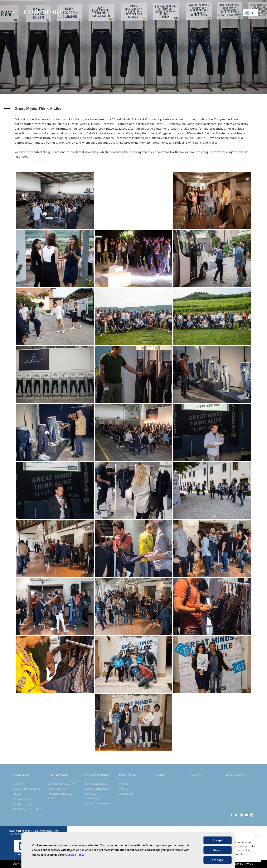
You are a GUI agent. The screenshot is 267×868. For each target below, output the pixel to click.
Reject (218, 850)
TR (250, 13)
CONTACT (196, 775)
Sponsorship (126, 794)
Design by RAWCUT (243, 864)
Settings (217, 860)
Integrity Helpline (22, 804)
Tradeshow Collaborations (91, 796)
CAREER (159, 775)
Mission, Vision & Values (26, 789)
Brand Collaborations (95, 784)
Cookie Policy (76, 855)
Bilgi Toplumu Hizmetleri (27, 809)
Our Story (18, 784)
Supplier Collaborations (97, 789)
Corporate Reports (23, 799)
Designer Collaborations (97, 803)
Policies (17, 794)
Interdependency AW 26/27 (60, 796)
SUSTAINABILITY (235, 775)
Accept (217, 840)
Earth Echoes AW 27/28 (62, 784)
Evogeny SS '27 (57, 789)
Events (123, 789)
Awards (123, 784)
